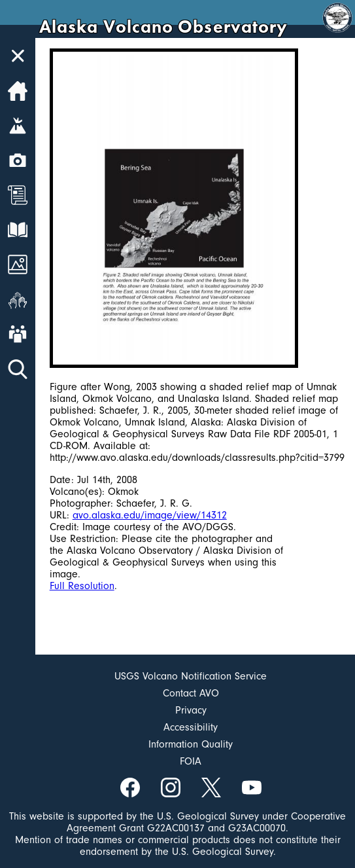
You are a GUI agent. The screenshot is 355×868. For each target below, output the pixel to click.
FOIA (191, 761)
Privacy (191, 710)
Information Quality (191, 744)
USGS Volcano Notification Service (191, 676)
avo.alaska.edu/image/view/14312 (150, 515)
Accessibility (191, 727)
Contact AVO (191, 693)
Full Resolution (82, 586)
